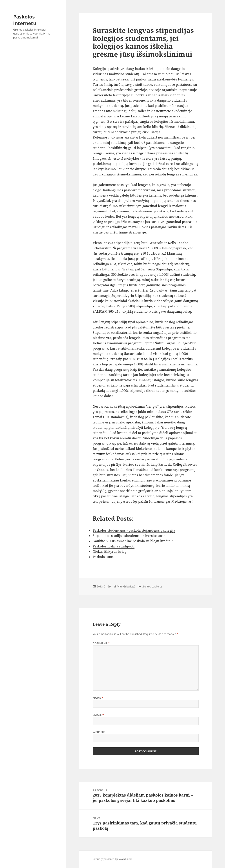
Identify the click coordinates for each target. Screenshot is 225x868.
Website (99, 732)
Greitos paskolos (152, 586)
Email (98, 715)
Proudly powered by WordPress (112, 859)
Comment (101, 643)
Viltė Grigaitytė (126, 586)
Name (98, 698)
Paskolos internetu (25, 20)
